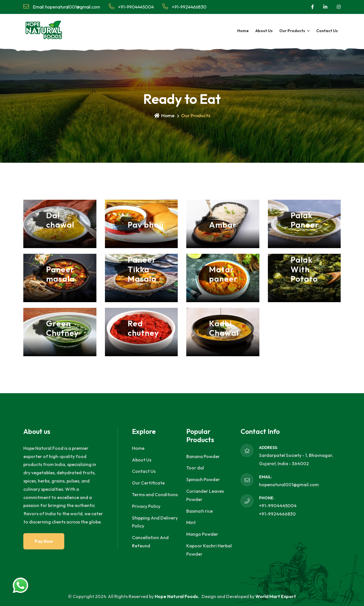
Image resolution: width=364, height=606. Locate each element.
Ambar (223, 225)
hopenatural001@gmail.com (289, 485)
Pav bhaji (146, 225)
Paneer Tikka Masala (142, 269)
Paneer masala (60, 274)
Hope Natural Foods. (177, 596)
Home (243, 31)
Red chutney (143, 328)
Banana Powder (203, 456)
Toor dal (195, 468)
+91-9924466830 (184, 7)
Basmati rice (199, 511)
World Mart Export (276, 596)
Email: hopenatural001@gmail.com (62, 7)
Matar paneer (223, 274)
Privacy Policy (146, 506)
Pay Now (44, 541)
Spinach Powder (203, 479)
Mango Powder (202, 534)
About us (264, 31)
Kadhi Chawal (224, 328)
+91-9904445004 (131, 7)
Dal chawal (60, 220)
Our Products (292, 31)
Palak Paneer (305, 220)
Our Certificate (148, 483)
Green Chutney (62, 328)
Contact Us (144, 471)
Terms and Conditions (155, 494)
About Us (142, 460)
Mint (191, 522)
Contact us (327, 31)
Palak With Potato (304, 269)
